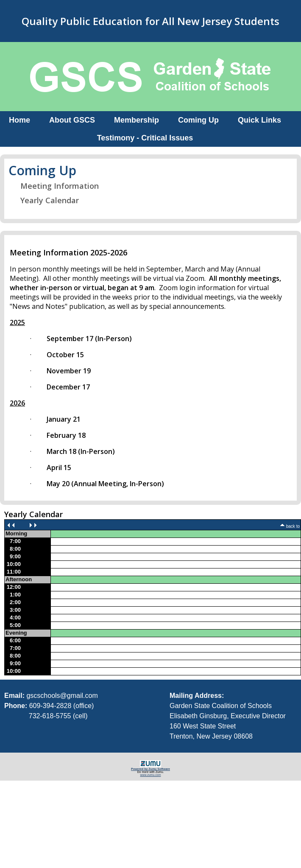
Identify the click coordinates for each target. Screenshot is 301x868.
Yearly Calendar (44, 200)
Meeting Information (54, 186)
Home (20, 120)
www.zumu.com (150, 775)
